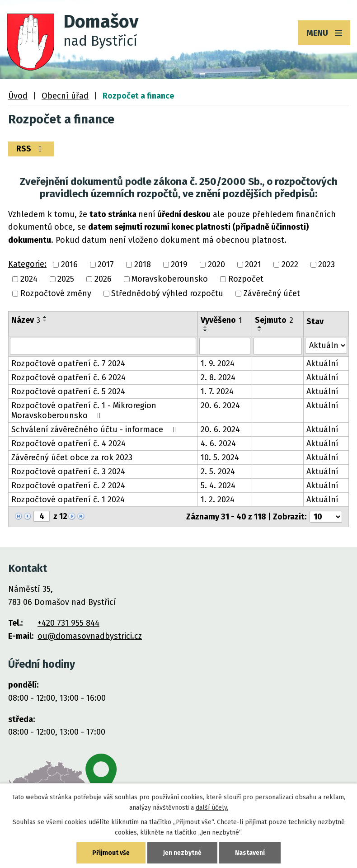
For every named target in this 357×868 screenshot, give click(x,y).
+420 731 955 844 (68, 623)
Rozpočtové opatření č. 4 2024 (68, 443)
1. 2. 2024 (218, 500)
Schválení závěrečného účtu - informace (96, 429)
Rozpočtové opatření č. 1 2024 (68, 500)
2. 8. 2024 (218, 377)
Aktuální (322, 363)
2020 (216, 264)
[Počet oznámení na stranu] (326, 517)
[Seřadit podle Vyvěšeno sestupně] (206, 330)
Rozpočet (246, 279)
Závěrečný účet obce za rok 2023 (72, 458)
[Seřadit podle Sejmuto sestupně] (260, 330)
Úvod (18, 96)
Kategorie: (27, 264)
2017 (106, 264)
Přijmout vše (111, 853)
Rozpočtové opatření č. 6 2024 (68, 377)
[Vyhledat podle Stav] (326, 346)
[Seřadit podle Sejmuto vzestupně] (260, 327)
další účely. (212, 808)
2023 (326, 264)
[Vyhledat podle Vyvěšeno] (225, 346)
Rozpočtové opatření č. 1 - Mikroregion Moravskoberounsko (84, 410)
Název (26, 320)
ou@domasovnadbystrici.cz (90, 636)
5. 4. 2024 (218, 486)
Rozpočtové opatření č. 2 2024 (68, 486)
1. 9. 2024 (218, 363)
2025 (66, 279)
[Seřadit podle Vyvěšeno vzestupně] (206, 327)
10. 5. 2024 (220, 458)
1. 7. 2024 (217, 392)
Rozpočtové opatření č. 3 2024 (68, 472)
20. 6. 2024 (220, 406)
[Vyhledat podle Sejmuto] (278, 346)
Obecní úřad (65, 96)
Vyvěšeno (221, 320)
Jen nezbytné (182, 853)
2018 (143, 264)
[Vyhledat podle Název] (103, 346)
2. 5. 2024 (218, 472)
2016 (69, 264)
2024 (29, 279)
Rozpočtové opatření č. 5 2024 (68, 392)
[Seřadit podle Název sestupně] (45, 321)
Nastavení (250, 853)
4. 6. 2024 (218, 443)
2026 (103, 279)
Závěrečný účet (272, 294)
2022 (290, 264)
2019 (179, 264)
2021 (253, 264)
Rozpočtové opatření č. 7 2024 (68, 363)
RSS (31, 149)
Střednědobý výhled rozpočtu (167, 294)
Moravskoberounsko (170, 279)
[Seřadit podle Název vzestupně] (45, 317)
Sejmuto (274, 320)
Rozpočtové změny (56, 294)
